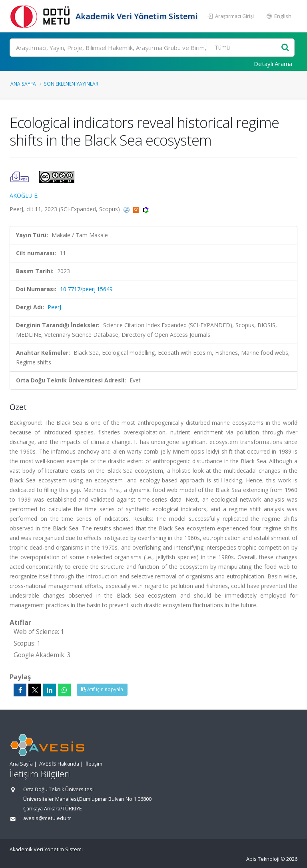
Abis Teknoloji (263, 859)
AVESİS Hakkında (59, 764)
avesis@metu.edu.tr (47, 818)
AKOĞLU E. (24, 195)
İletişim (94, 764)
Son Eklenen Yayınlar (71, 84)
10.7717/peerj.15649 (86, 289)
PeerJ (54, 307)
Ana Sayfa (23, 84)
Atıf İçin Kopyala (102, 689)
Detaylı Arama (273, 64)
